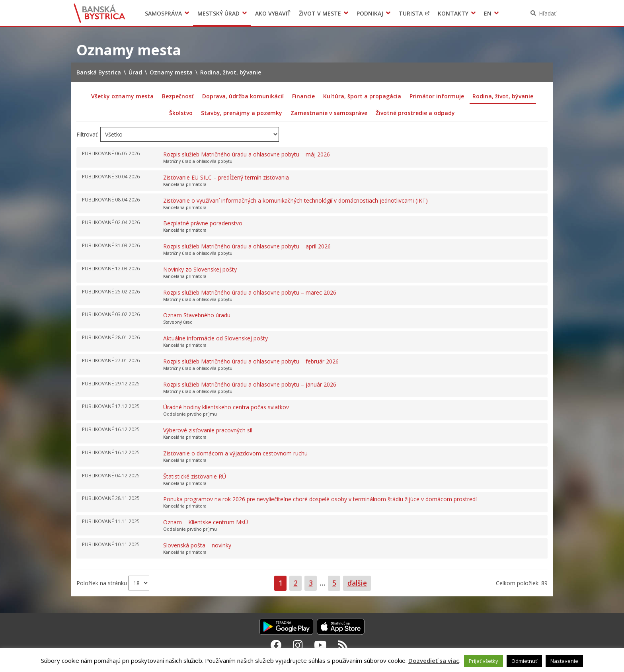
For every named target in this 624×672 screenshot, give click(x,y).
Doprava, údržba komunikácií (243, 96)
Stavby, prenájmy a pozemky (242, 113)
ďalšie (357, 583)
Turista (411, 13)
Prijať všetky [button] (484, 661)
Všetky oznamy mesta (122, 96)
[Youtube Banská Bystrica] (320, 645)
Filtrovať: (88, 134)
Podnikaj (370, 13)
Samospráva (163, 13)
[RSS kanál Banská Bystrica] (343, 645)
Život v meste (320, 13)
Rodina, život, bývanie (503, 96)
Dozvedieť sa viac (434, 660)
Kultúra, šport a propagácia (362, 96)
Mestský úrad (218, 13)
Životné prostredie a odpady (415, 113)
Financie (303, 96)
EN (488, 13)
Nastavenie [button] (564, 661)
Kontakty (453, 13)
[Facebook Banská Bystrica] (276, 645)
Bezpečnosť (178, 96)
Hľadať (547, 13)
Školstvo (181, 113)
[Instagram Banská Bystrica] (298, 645)
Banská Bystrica (100, 13)
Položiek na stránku (102, 583)
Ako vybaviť (273, 13)
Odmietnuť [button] (524, 661)
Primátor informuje (437, 96)
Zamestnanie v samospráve (329, 113)
